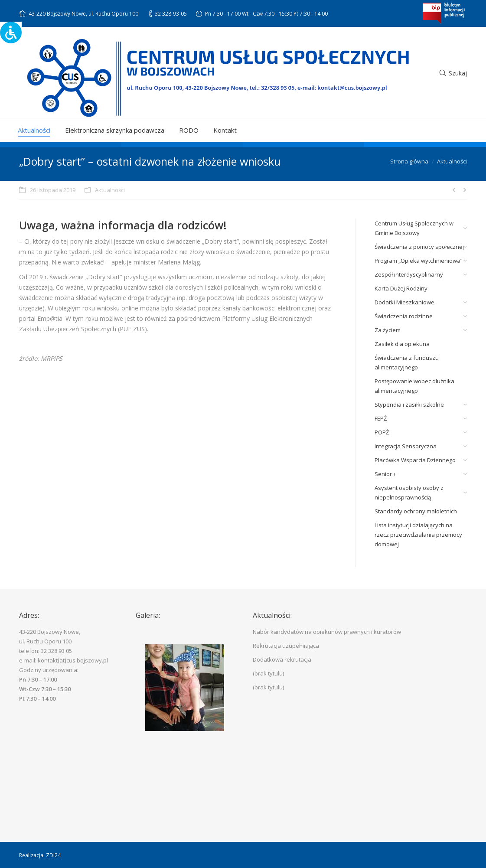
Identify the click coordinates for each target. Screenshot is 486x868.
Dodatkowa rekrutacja (282, 659)
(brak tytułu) (268, 673)
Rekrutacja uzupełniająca (286, 646)
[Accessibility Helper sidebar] (10, 32)
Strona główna (409, 161)
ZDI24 (53, 855)
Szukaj (458, 73)
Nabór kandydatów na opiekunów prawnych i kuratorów (327, 632)
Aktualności (452, 161)
